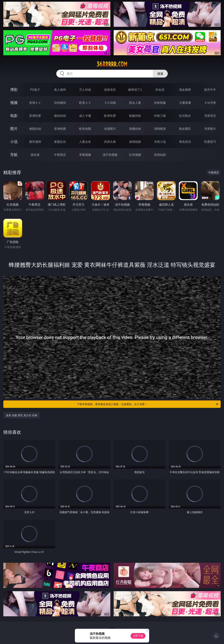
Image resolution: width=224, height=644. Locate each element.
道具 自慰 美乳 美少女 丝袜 (22, 415)
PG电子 (35, 90)
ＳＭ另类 (210, 103)
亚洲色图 (60, 129)
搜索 (160, 74)
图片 (14, 129)
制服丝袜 (135, 116)
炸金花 (160, 90)
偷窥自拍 (35, 129)
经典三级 (160, 116)
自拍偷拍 (60, 103)
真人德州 (60, 90)
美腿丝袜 (135, 129)
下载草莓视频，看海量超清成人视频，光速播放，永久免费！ (148, 404)
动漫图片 (110, 129)
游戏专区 (110, 90)
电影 (14, 116)
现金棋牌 (185, 90)
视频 (14, 103)
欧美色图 (85, 129)
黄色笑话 (185, 142)
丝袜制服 (160, 103)
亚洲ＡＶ (35, 103)
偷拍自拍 (60, 116)
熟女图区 (185, 129)
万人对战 (85, 90)
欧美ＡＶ (85, 103)
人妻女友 (85, 142)
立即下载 (138, 636)
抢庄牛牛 (210, 90)
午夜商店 (60, 155)
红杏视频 (135, 155)
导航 (14, 155)
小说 (14, 142)
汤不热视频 (110, 155)
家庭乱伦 (60, 142)
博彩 (14, 90)
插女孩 (35, 155)
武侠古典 (110, 142)
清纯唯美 (160, 129)
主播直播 (185, 103)
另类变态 (210, 116)
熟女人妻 (135, 103)
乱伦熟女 (185, 116)
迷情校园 (135, 142)
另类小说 (160, 142)
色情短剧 (160, 155)
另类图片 (210, 129)
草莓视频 (85, 155)
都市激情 (35, 142)
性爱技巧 (210, 142)
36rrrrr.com (112, 64)
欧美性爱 (110, 116)
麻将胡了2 (135, 90)
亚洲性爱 (35, 116)
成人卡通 (85, 116)
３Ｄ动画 (110, 103)
